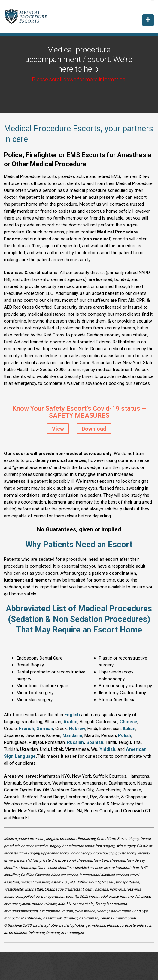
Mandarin (72, 735)
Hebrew (77, 729)
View (58, 429)
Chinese (128, 722)
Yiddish (107, 749)
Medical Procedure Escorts (30, 16)
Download (94, 429)
